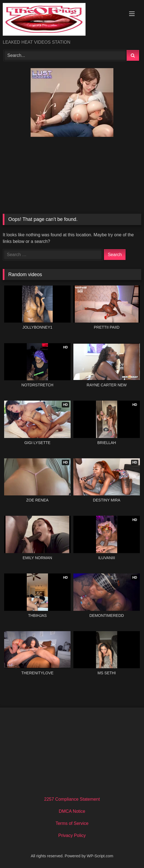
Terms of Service (72, 823)
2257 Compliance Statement (72, 799)
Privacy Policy (72, 835)
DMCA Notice (72, 811)
